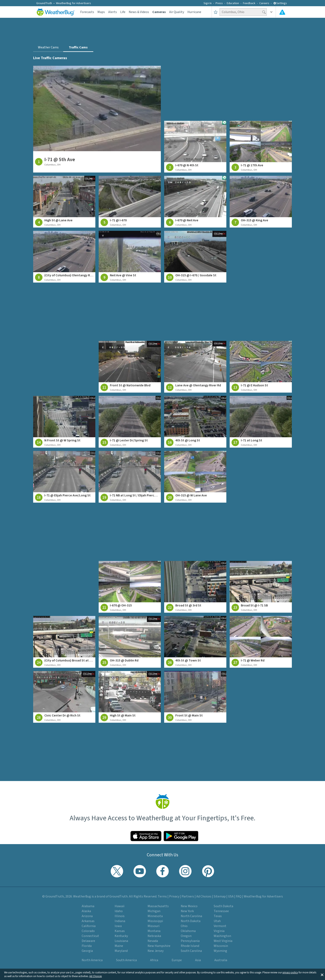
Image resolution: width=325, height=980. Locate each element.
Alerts (113, 12)
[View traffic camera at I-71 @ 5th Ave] (97, 119)
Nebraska (154, 936)
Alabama (88, 906)
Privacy (174, 896)
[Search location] (243, 12)
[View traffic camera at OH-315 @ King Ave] (261, 202)
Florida (87, 946)
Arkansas (88, 921)
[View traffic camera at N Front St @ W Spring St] (64, 422)
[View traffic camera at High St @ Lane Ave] (64, 202)
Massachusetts (158, 906)
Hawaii (119, 906)
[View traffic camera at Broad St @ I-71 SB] (261, 587)
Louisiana (121, 941)
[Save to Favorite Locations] (216, 12)
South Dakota (223, 906)
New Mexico (189, 906)
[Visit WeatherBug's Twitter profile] (117, 871)
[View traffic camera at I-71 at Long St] (261, 422)
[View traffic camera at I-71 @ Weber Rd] (261, 642)
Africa (154, 960)
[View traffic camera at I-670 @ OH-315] (130, 587)
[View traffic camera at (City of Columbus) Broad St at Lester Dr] (64, 642)
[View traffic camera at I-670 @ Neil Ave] (195, 202)
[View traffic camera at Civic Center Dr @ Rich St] (64, 697)
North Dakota (191, 921)
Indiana (120, 921)
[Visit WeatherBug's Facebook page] (162, 871)
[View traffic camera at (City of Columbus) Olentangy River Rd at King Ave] (64, 257)
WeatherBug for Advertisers (73, 3)
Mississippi (155, 921)
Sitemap (220, 896)
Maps (101, 12)
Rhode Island (190, 946)
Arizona (87, 916)
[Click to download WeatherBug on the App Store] (146, 836)
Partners (188, 896)
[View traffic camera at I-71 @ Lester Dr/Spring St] (130, 422)
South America (126, 960)
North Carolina (191, 916)
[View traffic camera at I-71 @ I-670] (130, 202)
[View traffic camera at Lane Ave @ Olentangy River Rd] (195, 367)
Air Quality (177, 12)
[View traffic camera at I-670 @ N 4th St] (195, 147)
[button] (322, 974)
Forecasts (87, 12)
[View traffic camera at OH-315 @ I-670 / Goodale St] (195, 257)
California (89, 926)
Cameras (159, 12)
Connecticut (90, 936)
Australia (221, 960)
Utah (217, 921)
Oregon (186, 936)
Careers (264, 3)
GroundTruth (44, 3)
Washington (222, 936)
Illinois (120, 916)
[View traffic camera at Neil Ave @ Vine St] (130, 257)
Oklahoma (188, 931)
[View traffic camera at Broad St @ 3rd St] (195, 587)
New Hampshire (159, 946)
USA (231, 896)
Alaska (86, 911)
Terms (162, 896)
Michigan (154, 911)
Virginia (219, 931)
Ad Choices (96, 976)
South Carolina (191, 951)
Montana (154, 931)
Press (219, 3)
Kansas (120, 931)
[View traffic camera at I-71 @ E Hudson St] (261, 367)
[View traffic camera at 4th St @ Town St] (195, 642)
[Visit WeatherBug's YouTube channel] (140, 871)
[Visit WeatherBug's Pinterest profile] (208, 871)
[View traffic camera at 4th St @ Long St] (195, 422)
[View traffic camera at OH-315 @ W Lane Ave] (195, 477)
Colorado (88, 931)
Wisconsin (221, 946)
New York (187, 911)
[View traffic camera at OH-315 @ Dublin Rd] (130, 642)
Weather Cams (48, 47)
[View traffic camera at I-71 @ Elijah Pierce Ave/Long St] (64, 477)
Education (233, 3)
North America (92, 960)
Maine (119, 946)
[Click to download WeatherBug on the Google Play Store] (181, 836)
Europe (177, 960)
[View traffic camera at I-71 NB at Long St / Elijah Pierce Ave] (130, 477)
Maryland (121, 951)
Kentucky (121, 936)
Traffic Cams (78, 47)
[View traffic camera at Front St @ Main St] (195, 697)
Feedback (249, 3)
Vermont (220, 926)
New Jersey (156, 951)
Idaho (119, 911)
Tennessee (221, 911)
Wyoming (220, 951)
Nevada (153, 941)
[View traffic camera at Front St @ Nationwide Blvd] (130, 367)
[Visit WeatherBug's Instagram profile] (185, 871)
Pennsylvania (190, 941)
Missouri (153, 926)
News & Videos (139, 12)
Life (123, 12)
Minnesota (155, 916)
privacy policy (290, 973)
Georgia (87, 951)
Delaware (88, 941)
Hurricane (194, 12)
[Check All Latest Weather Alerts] (282, 12)
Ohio (184, 926)
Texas (218, 916)
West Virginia (223, 941)
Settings (280, 3)
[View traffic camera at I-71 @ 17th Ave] (261, 147)
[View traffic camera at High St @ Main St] (130, 697)
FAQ (239, 896)
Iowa (118, 926)
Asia (198, 960)
